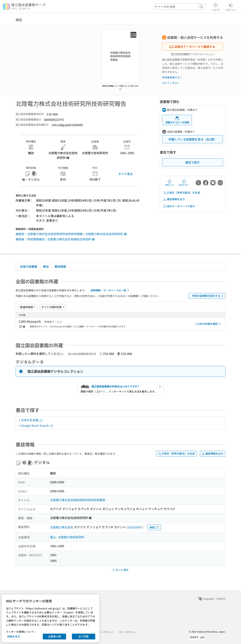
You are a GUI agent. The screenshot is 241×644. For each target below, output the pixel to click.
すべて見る (126, 174)
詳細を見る (14, 636)
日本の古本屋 (32, 420)
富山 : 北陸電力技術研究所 (67, 537)
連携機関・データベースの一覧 (110, 290)
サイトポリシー (128, 632)
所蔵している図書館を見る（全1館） (193, 139)
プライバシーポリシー (102, 632)
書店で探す (193, 162)
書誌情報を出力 (174, 199)
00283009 (135, 527)
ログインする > (171, 83)
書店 (46, 266)
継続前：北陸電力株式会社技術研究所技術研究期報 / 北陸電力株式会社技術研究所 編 (71, 234)
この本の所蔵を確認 (208, 324)
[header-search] (180, 7)
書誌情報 (60, 266)
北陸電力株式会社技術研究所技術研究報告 (78, 500)
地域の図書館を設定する (208, 296)
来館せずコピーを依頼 (177, 120)
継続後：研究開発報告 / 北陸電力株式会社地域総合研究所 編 (55, 239)
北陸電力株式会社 (62, 527)
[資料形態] (53, 307)
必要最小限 (54, 636)
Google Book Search (37, 425)
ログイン (231, 7)
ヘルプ (216, 7)
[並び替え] (28, 307)
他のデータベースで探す (179, 206)
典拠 (154, 527)
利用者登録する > (172, 77)
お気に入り (169, 183)
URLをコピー (184, 183)
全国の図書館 (29, 266)
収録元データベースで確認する (192, 47)
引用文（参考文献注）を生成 (181, 193)
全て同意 (84, 636)
